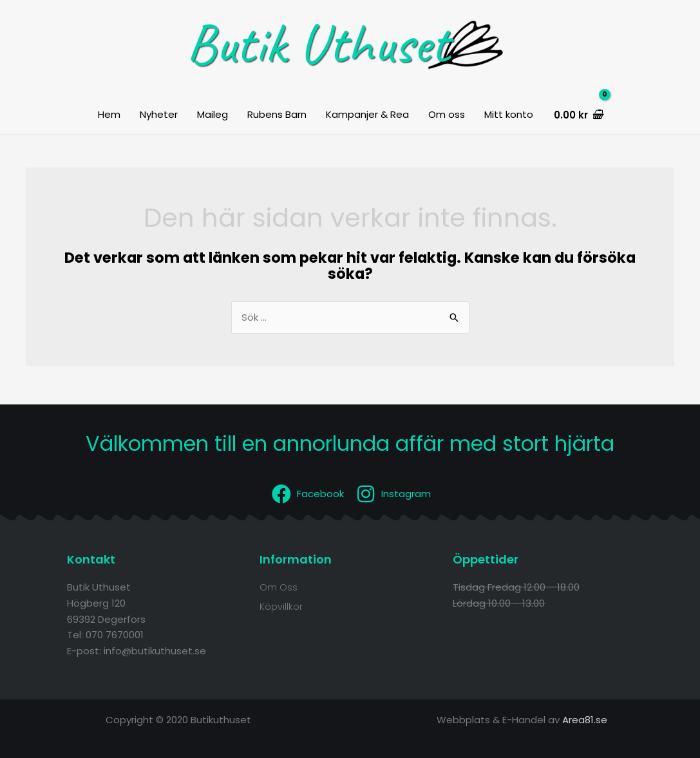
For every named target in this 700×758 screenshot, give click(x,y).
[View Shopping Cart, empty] (578, 115)
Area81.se (585, 720)
